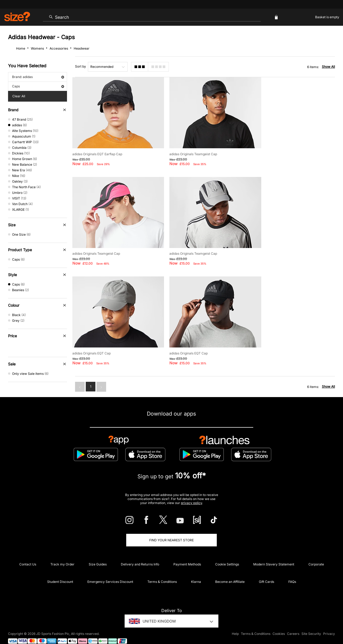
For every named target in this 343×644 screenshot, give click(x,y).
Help (235, 624)
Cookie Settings (227, 555)
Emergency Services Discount (110, 572)
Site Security (311, 624)
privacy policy (191, 493)
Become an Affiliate (230, 572)
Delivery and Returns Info (140, 555)
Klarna (196, 572)
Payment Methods (187, 555)
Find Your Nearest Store (171, 530)
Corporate (316, 555)
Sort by (81, 66)
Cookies (279, 624)
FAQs (292, 572)
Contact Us (28, 555)
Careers (293, 624)
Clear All (19, 96)
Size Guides (98, 555)
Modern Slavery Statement (274, 555)
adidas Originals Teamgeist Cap (188, 150)
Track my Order (62, 555)
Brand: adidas (38, 77)
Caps (38, 86)
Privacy (329, 624)
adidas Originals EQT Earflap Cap (97, 150)
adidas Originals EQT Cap (183, 246)
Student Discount (60, 572)
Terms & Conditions (162, 572)
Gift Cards (266, 572)
